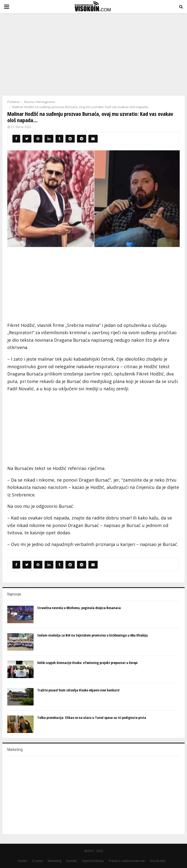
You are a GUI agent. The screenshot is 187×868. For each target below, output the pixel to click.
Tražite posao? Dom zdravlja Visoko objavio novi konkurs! (78, 690)
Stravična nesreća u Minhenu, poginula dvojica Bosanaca (79, 608)
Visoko (22, 861)
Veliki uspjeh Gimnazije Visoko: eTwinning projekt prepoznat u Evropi (87, 663)
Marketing (55, 861)
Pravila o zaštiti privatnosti (127, 861)
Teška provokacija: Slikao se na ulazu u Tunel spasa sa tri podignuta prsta (92, 718)
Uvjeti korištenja (93, 861)
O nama (37, 861)
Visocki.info (158, 861)
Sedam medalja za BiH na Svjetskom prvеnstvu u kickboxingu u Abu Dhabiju (93, 635)
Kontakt (71, 861)
